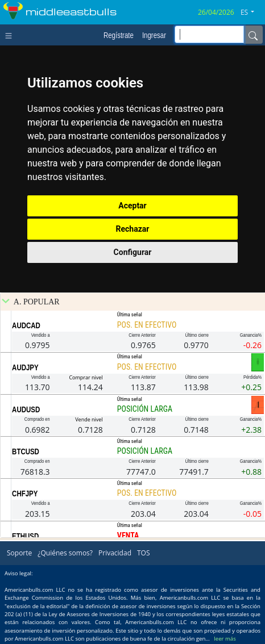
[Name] (253, 35)
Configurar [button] (133, 252)
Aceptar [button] (132, 206)
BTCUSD (26, 451)
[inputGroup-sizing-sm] (209, 34)
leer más (225, 639)
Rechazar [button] (133, 229)
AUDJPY (25, 367)
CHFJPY (25, 494)
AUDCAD (26, 325)
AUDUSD (26, 409)
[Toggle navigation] (11, 35)
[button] (252, 12)
